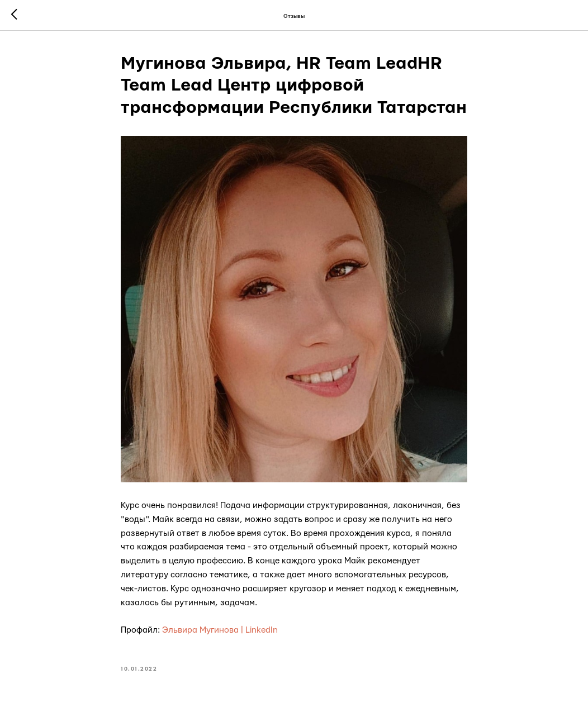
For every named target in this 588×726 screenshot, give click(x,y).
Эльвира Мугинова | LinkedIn (220, 630)
